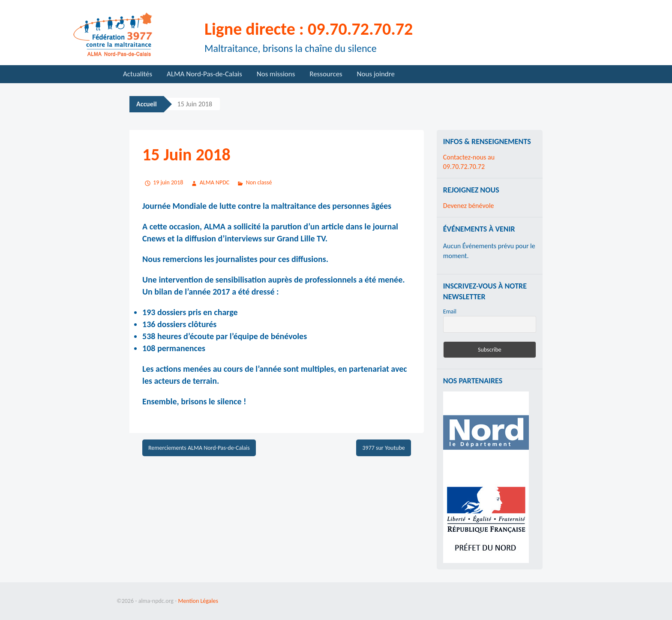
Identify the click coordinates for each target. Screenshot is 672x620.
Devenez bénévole (469, 206)
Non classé (259, 182)
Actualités (138, 74)
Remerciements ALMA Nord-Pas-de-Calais (199, 448)
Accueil (147, 104)
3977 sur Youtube (383, 448)
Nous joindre (376, 74)
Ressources (326, 74)
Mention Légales (198, 601)
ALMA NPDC (215, 182)
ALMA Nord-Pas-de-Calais (204, 74)
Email (450, 312)
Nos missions (276, 74)
